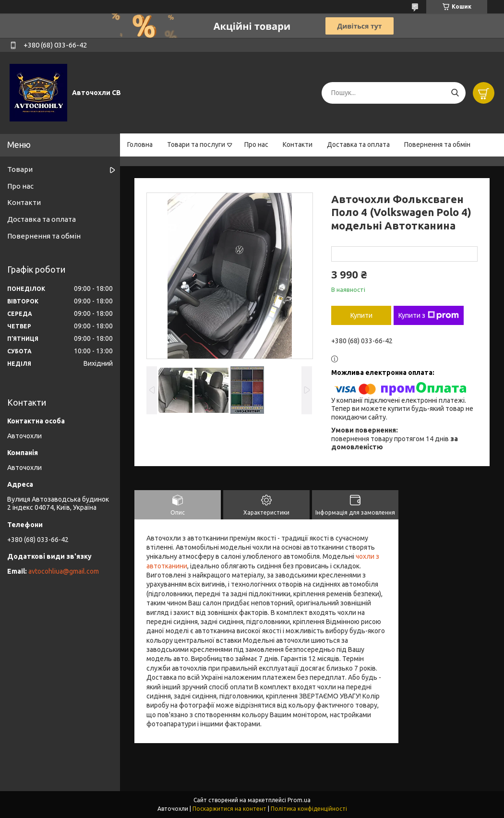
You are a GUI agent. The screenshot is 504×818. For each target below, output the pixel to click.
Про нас (256, 144)
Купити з (429, 315)
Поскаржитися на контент (229, 809)
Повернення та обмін (437, 144)
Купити (361, 315)
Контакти (298, 144)
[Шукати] (455, 93)
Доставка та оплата (358, 144)
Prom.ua (299, 800)
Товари (20, 169)
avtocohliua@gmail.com (64, 571)
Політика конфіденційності (309, 809)
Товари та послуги (196, 144)
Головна (140, 144)
